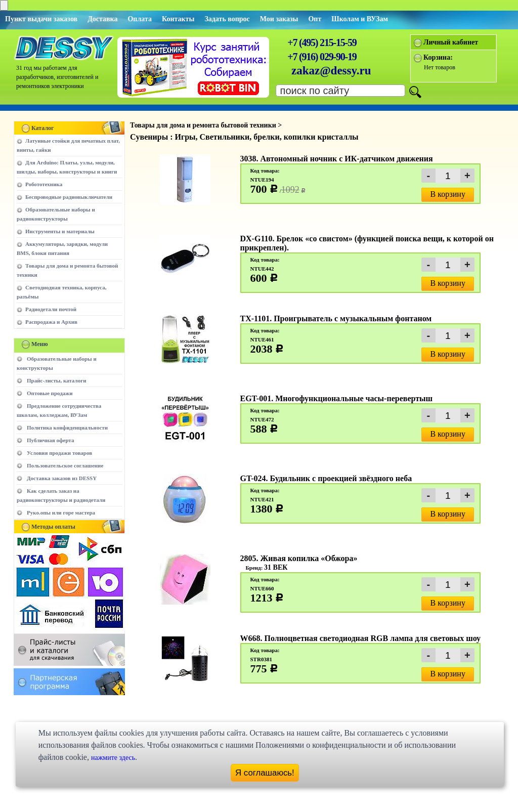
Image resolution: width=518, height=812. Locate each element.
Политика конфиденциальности (67, 428)
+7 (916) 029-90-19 (322, 57)
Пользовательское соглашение (65, 465)
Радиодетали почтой (51, 309)
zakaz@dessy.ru (331, 71)
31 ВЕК (276, 567)
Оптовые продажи (50, 393)
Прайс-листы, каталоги (56, 380)
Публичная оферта (50, 440)
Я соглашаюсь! (265, 773)
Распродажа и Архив (51, 322)
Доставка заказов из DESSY (62, 478)
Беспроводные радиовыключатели (69, 197)
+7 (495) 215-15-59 (322, 42)
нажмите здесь (113, 758)
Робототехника (44, 184)
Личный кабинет (451, 42)
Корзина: (438, 57)
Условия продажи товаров (59, 453)
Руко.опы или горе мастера (61, 512)
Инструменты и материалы (60, 231)
